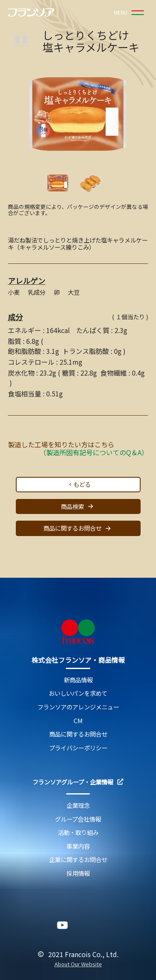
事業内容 (78, 846)
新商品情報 (78, 680)
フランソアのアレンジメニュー (78, 707)
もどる (79, 484)
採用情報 (78, 873)
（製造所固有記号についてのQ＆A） (94, 452)
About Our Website (78, 964)
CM (78, 721)
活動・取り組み (78, 833)
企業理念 (78, 806)
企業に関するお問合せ (78, 860)
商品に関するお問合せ (78, 528)
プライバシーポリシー (78, 748)
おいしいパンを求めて (78, 693)
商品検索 (78, 506)
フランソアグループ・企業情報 (78, 782)
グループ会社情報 (78, 819)
